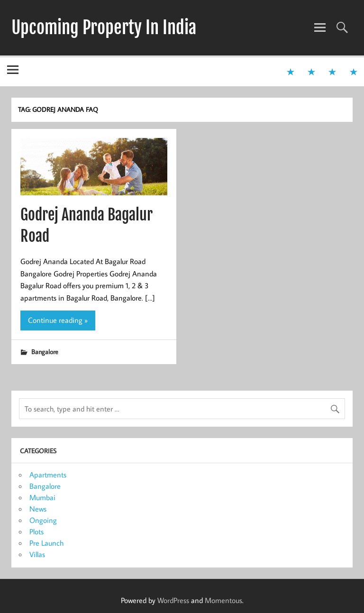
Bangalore (45, 352)
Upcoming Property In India (104, 27)
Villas (37, 554)
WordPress (173, 600)
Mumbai (42, 497)
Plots (36, 531)
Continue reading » (58, 320)
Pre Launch (46, 543)
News (38, 509)
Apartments (48, 475)
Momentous (223, 600)
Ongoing (43, 520)
